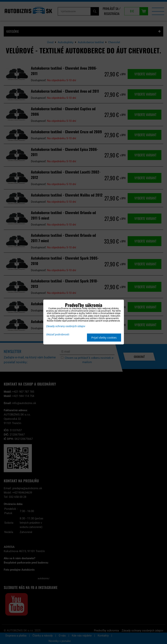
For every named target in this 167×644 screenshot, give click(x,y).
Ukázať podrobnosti (58, 335)
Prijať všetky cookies (104, 338)
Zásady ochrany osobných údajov (66, 326)
